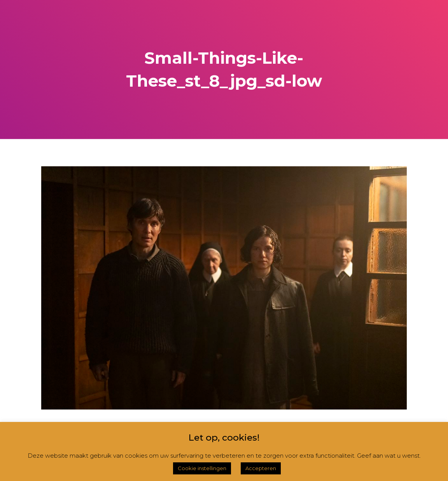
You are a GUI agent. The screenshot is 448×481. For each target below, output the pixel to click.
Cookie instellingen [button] (202, 468)
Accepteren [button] (261, 468)
